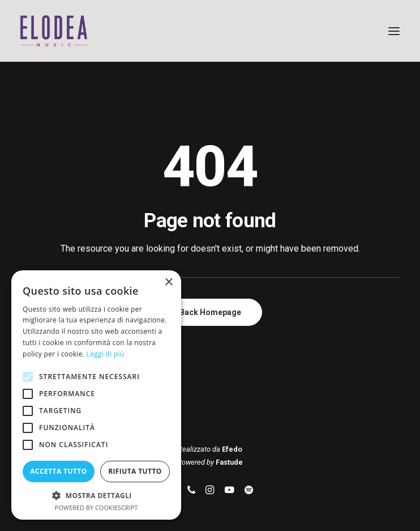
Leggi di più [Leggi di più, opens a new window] (106, 354)
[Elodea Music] (210, 31)
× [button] (168, 283)
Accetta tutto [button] (58, 471)
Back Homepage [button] (210, 312)
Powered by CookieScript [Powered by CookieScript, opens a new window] (97, 507)
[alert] (96, 395)
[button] (394, 31)
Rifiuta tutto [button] (135, 471)
